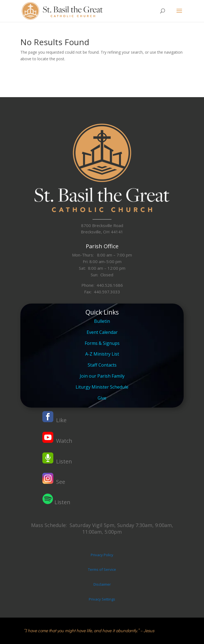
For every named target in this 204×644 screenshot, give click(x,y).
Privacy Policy (102, 555)
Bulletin (102, 321)
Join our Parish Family (102, 376)
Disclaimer (102, 584)
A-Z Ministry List (102, 354)
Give (102, 398)
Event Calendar (102, 332)
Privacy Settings (102, 599)
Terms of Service (102, 569)
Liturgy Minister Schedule (102, 387)
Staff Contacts (102, 365)
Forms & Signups (102, 343)
